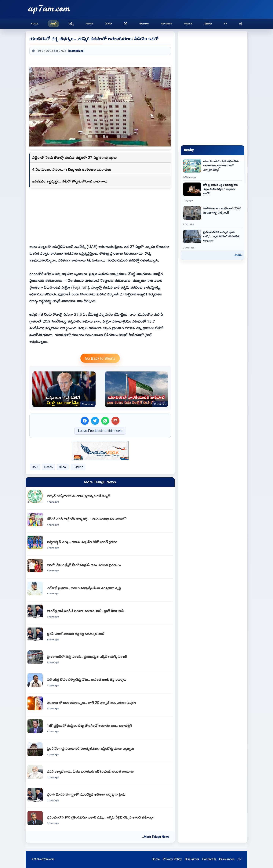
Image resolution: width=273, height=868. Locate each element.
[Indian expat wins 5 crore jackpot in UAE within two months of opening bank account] (136, 389)
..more (237, 255)
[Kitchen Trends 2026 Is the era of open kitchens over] (213, 216)
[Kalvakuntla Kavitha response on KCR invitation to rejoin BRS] (100, 521)
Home (35, 24)
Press (188, 24)
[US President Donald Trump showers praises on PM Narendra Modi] (100, 797)
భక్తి (240, 24)
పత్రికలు (208, 24)
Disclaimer (192, 859)
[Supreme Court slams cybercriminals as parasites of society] (100, 751)
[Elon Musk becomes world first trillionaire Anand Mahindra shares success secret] (100, 820)
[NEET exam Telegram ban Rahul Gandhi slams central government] (100, 682)
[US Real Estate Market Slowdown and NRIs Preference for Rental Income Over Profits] (213, 169)
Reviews (166, 24)
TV (226, 24)
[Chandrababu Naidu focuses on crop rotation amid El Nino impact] (100, 590)
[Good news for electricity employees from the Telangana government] (100, 498)
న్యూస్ (53, 24)
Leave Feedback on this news (100, 431)
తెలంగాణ (144, 24)
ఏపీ (126, 24)
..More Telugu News (156, 837)
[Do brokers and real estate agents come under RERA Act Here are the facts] (213, 192)
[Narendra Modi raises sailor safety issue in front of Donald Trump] (100, 636)
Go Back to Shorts (100, 358)
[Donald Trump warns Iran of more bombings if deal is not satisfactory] (64, 389)
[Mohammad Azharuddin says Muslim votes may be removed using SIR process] (100, 728)
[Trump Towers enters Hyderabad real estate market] (213, 240)
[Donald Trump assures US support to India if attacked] (100, 613)
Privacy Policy (172, 859)
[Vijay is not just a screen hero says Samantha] (100, 567)
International (76, 51)
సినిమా (109, 24)
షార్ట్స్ (71, 24)
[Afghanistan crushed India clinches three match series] (100, 544)
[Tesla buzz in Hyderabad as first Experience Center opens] (100, 659)
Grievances (227, 859)
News (90, 24)
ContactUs (209, 859)
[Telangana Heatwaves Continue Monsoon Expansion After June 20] (100, 705)
